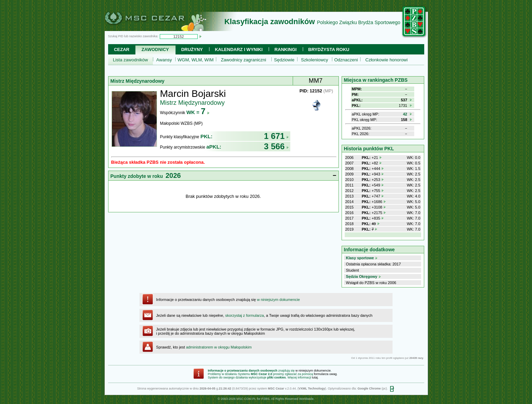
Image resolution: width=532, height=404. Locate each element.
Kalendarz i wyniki (239, 49)
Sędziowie (284, 60)
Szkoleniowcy (315, 60)
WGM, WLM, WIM (196, 60)
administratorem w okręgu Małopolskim (219, 347)
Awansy (164, 60)
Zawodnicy (155, 49)
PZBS (265, 399)
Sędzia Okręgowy (362, 276)
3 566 (277, 146)
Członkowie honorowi (387, 60)
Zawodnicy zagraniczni (243, 60)
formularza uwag (325, 374)
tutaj (315, 377)
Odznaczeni (346, 60)
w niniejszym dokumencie (278, 300)
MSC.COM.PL (246, 399)
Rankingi (285, 49)
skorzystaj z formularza (244, 315)
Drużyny (192, 49)
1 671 (277, 136)
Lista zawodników (131, 60)
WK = (198, 112)
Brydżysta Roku (329, 49)
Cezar (122, 49)
